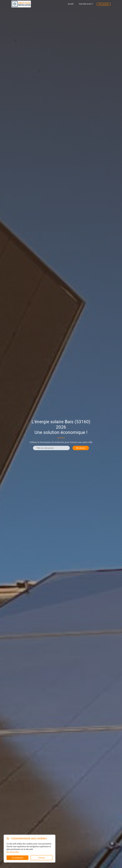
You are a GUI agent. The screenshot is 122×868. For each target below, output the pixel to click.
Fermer (42, 858)
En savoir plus (13, 852)
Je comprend (17, 858)
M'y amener (81, 448)
